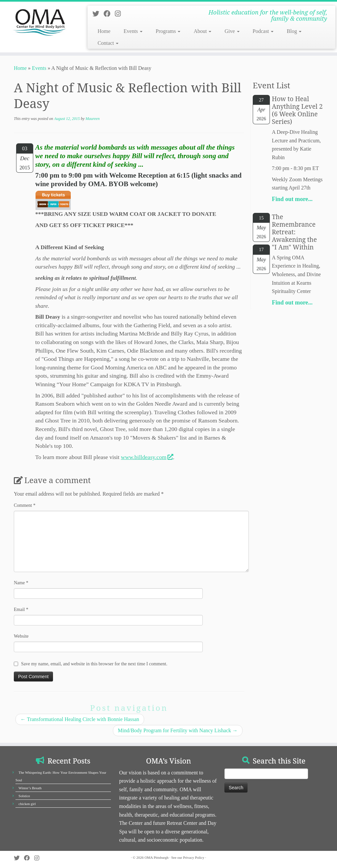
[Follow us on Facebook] (109, 14)
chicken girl (27, 804)
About (202, 31)
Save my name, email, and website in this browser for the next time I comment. (94, 664)
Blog (294, 31)
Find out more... (292, 199)
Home (104, 31)
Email (21, 609)
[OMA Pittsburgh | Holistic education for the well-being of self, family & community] (39, 21)
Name (21, 583)
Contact (108, 43)
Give (232, 31)
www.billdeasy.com (147, 457)
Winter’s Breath (30, 788)
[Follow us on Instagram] (120, 14)
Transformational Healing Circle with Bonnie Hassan (80, 719)
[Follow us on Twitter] (98, 14)
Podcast (263, 31)
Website (21, 636)
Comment (25, 505)
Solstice (24, 796)
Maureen (93, 119)
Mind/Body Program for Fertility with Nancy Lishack (178, 730)
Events (133, 31)
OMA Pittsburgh (156, 857)
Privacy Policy (194, 857)
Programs (168, 31)
